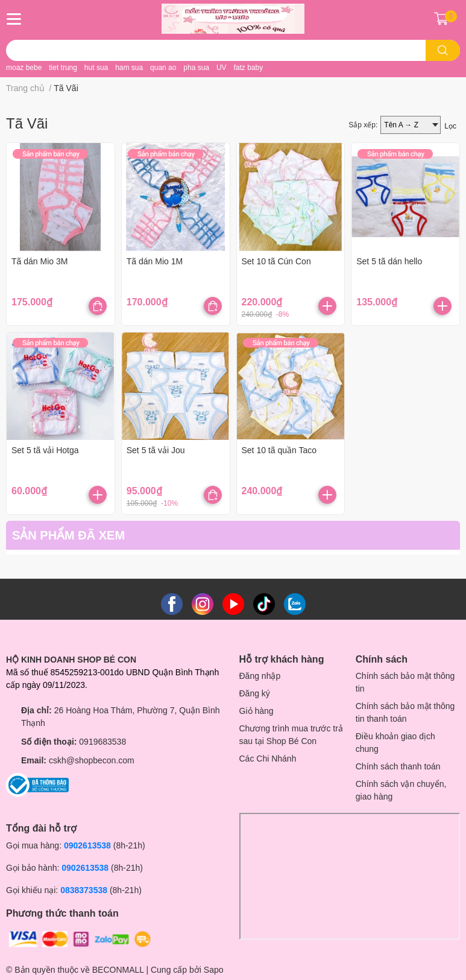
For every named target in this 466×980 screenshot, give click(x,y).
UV (222, 68)
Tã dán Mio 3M (39, 261)
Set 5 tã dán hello (389, 261)
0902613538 (87, 845)
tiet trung (63, 68)
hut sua (96, 68)
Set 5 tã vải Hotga (45, 450)
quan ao (163, 68)
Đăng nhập (260, 676)
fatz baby (248, 68)
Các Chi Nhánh (268, 759)
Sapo (214, 970)
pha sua (196, 68)
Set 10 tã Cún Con (276, 261)
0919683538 (102, 742)
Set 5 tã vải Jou (156, 450)
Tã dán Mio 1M (155, 261)
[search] (443, 50)
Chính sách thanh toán (398, 766)
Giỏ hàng (257, 711)
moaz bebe (24, 68)
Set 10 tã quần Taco (279, 450)
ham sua (129, 68)
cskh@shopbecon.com (92, 760)
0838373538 (84, 890)
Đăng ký (255, 693)
